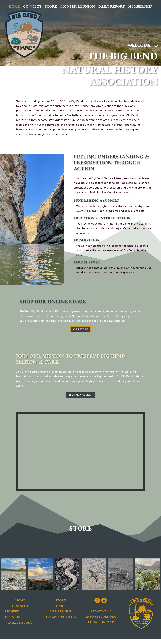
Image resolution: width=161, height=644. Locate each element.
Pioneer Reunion (78, 7)
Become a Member (80, 398)
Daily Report (112, 7)
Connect (32, 7)
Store (51, 7)
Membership (140, 7)
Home (14, 7)
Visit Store (80, 331)
